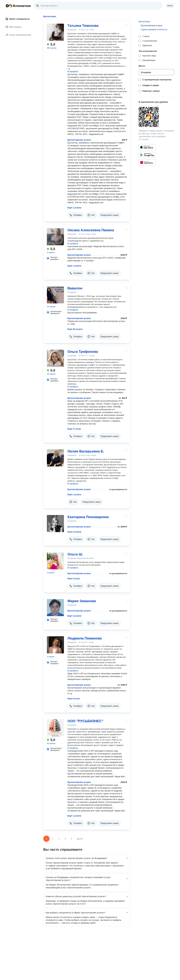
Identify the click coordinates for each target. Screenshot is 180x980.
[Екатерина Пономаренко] (55, 524)
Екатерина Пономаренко (88, 517)
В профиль (73, 71)
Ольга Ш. (75, 554)
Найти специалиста (18, 19)
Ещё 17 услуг (74, 429)
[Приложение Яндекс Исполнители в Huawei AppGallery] (147, 163)
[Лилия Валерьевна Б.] (55, 458)
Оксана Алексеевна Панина (91, 230)
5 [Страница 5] (71, 839)
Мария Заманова (82, 601)
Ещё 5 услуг (74, 578)
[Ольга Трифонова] (55, 358)
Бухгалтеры (144, 21)
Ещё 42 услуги (75, 329)
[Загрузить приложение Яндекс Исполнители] (156, 117)
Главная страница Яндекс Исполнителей (18, 6)
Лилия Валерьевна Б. (86, 451)
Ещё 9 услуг (74, 699)
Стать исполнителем (18, 35)
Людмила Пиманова (85, 638)
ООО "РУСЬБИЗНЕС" (85, 721)
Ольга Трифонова (83, 352)
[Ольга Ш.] (55, 561)
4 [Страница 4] (65, 839)
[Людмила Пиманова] (55, 645)
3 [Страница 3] (59, 839)
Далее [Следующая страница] (80, 839)
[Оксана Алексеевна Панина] (55, 237)
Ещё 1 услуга (74, 208)
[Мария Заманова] (55, 608)
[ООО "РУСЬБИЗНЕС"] (55, 728)
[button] (76, 215)
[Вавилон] (55, 295)
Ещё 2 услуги (74, 532)
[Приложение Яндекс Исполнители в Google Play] (147, 155)
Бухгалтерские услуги (79, 140)
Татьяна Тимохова (83, 26)
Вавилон (75, 288)
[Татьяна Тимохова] (55, 32)
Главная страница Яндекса (7, 6)
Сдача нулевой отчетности (154, 29)
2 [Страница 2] (53, 839)
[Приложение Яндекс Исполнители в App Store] (147, 147)
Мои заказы (14, 27)
